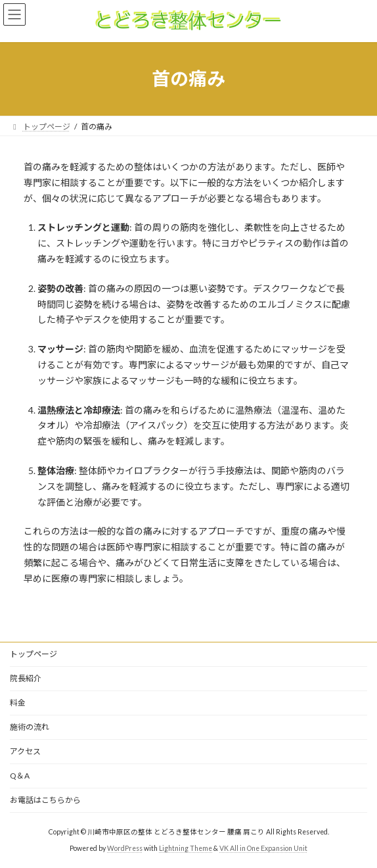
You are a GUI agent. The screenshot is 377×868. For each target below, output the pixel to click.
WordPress (125, 848)
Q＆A (20, 776)
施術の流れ (30, 727)
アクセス (25, 751)
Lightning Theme (186, 848)
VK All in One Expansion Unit (263, 848)
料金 (18, 703)
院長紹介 (26, 678)
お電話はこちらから (45, 800)
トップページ (33, 654)
